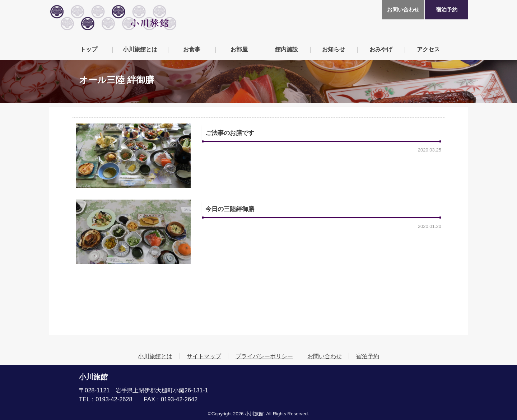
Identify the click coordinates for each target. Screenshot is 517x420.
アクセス (428, 49)
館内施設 (287, 49)
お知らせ (334, 49)
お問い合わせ (403, 10)
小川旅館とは (140, 49)
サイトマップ (204, 356)
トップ (89, 49)
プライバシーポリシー (264, 356)
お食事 (192, 49)
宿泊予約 (447, 10)
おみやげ (381, 49)
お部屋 (239, 49)
